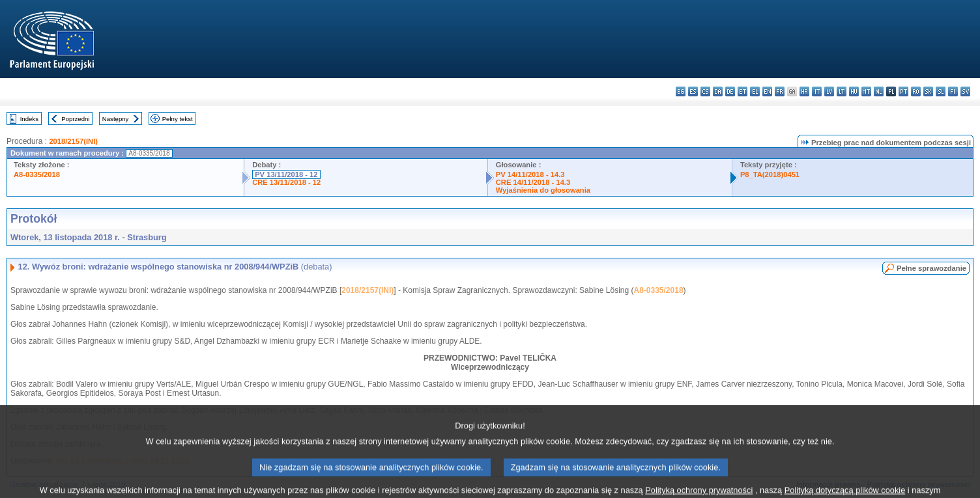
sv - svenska (965, 91)
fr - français (780, 91)
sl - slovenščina (941, 91)
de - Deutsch (730, 91)
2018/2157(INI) (73, 141)
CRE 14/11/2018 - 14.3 (533, 182)
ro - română (916, 91)
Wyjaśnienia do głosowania (543, 190)
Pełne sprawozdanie (931, 268)
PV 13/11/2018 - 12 (286, 174)
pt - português (903, 91)
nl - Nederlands (879, 91)
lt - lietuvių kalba (842, 91)
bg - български (681, 91)
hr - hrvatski (804, 91)
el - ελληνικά (755, 91)
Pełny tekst (178, 119)
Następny (116, 119)
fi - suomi (953, 91)
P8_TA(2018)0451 (770, 174)
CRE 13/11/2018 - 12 (286, 182)
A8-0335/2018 (37, 174)
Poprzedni (75, 119)
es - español (693, 91)
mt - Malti (866, 91)
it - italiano (817, 91)
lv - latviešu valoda (829, 91)
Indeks (29, 119)
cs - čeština (705, 91)
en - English (767, 91)
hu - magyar (854, 91)
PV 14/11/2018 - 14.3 (530, 174)
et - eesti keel (742, 91)
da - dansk (718, 91)
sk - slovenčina (928, 91)
